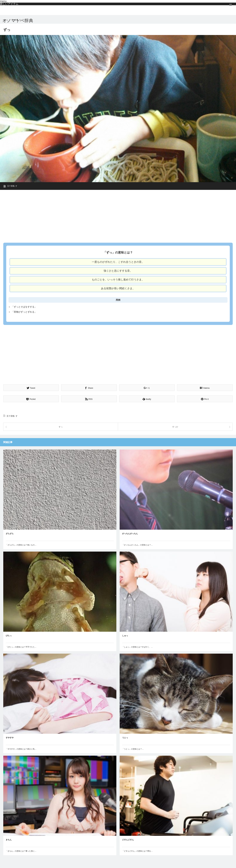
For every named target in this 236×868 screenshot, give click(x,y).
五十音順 (11, 186)
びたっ (9, 635)
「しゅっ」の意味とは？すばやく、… (137, 647)
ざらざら (10, 533)
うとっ (125, 737)
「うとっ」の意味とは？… (133, 749)
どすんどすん (128, 839)
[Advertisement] (102, 215)
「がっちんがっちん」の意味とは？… (137, 545)
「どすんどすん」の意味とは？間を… (137, 851)
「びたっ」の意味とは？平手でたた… (21, 647)
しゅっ (125, 635)
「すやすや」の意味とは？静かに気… (21, 749)
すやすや (10, 737)
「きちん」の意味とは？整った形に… (21, 851)
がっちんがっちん (130, 533)
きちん (9, 839)
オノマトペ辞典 (18, 21)
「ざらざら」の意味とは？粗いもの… (21, 545)
